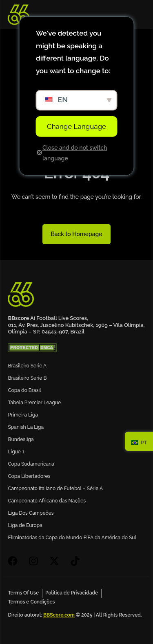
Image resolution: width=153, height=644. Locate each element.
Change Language (76, 126)
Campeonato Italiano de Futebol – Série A (55, 489)
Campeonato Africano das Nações (47, 501)
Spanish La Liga (26, 427)
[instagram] (36, 561)
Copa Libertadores (29, 476)
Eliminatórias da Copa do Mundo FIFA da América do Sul (72, 538)
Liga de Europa (25, 525)
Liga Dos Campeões (31, 513)
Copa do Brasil (24, 390)
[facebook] (15, 561)
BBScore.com (59, 615)
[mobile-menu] (135, 15)
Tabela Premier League (34, 403)
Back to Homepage (76, 234)
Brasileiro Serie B (27, 378)
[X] (57, 561)
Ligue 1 (16, 452)
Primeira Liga (23, 415)
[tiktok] (77, 561)
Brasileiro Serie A (27, 366)
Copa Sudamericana (31, 464)
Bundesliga (21, 439)
